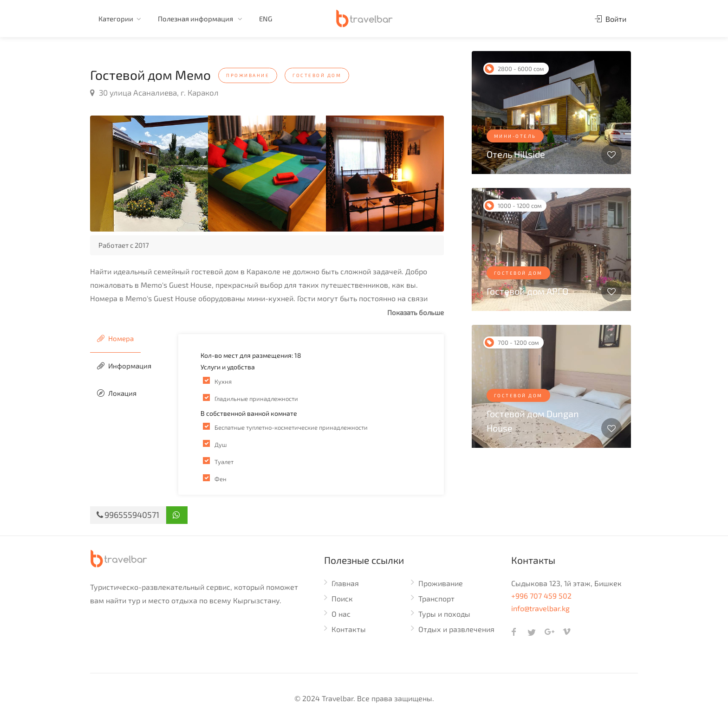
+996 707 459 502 (541, 596)
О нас (341, 614)
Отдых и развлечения (456, 629)
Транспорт (436, 598)
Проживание (441, 583)
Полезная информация (196, 19)
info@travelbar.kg (540, 608)
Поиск (342, 598)
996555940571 (128, 515)
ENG (266, 19)
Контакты (349, 629)
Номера (115, 338)
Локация (117, 393)
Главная (345, 583)
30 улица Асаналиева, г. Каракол (154, 92)
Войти (611, 19)
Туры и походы (444, 614)
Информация (124, 366)
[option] (149, 174)
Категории (116, 19)
